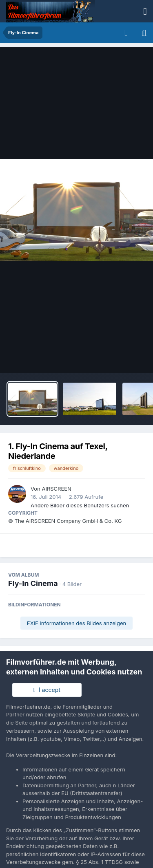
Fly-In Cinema (33, 583)
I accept (47, 690)
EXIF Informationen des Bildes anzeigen (76, 623)
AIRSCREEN (56, 489)
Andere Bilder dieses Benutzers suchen (80, 505)
